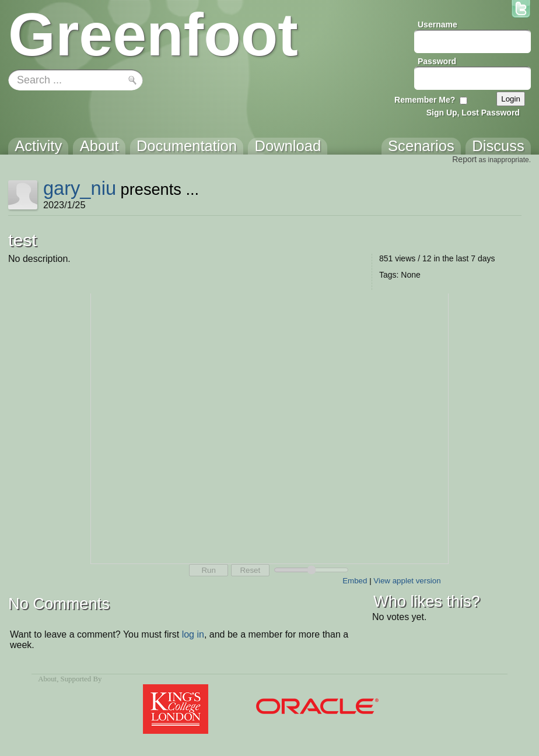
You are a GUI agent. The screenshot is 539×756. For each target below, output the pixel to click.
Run (208, 570)
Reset (250, 570)
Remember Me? (425, 100)
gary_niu (80, 188)
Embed (355, 581)
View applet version (407, 581)
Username (437, 24)
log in (193, 634)
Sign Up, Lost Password (473, 113)
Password (437, 61)
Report (464, 159)
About (47, 679)
